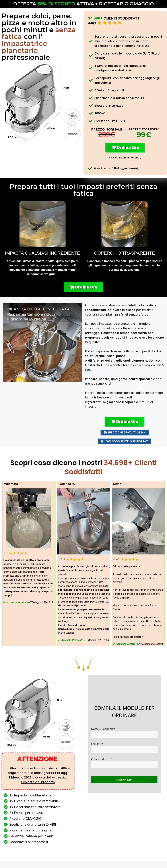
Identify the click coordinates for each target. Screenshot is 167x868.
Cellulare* (124, 751)
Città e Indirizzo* (124, 766)
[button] (125, 148)
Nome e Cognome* (124, 735)
